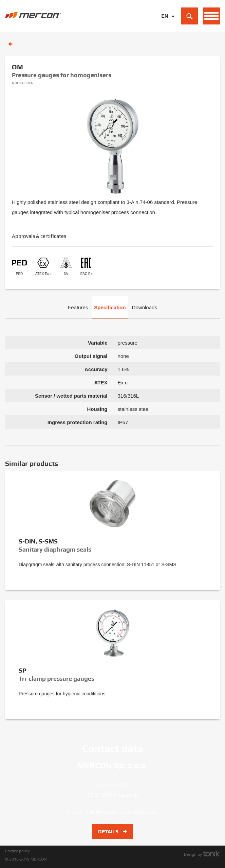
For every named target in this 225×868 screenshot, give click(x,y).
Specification (110, 307)
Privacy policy (17, 851)
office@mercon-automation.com (121, 812)
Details (112, 832)
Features (78, 307)
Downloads (145, 307)
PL (165, 27)
